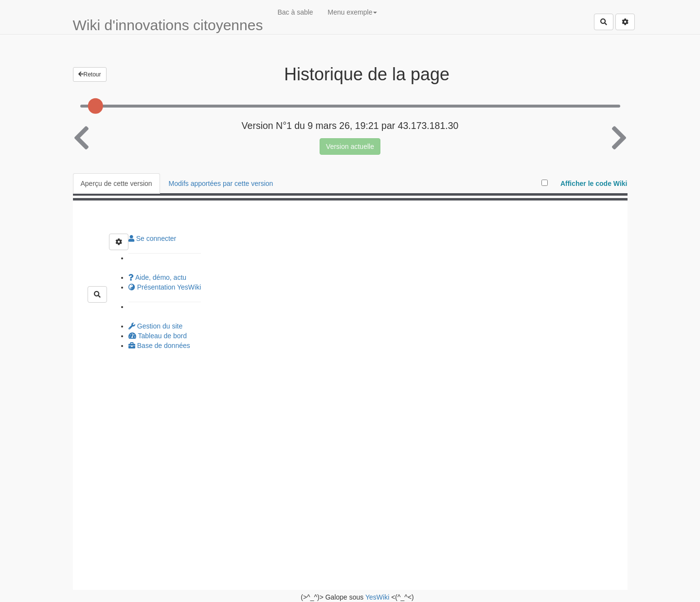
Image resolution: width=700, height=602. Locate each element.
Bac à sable (295, 12)
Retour (90, 74)
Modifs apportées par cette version (221, 183)
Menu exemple (353, 12)
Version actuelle (350, 146)
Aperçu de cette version (117, 183)
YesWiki (377, 597)
